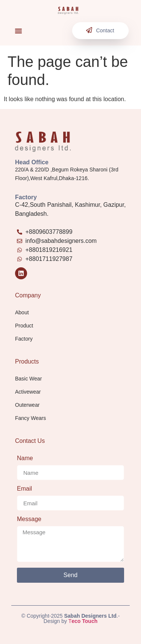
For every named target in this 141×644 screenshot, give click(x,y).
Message (29, 519)
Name (25, 458)
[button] (18, 31)
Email (24, 489)
